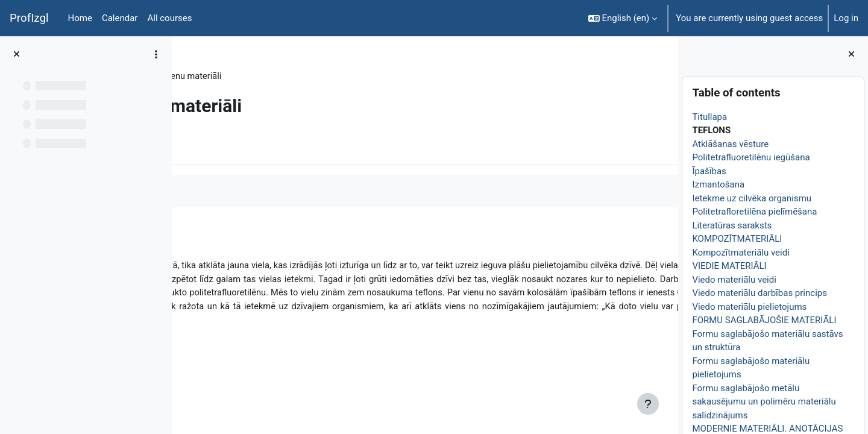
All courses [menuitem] (169, 18)
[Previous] (185, 241)
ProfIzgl (29, 18)
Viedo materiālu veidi (734, 280)
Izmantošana (718, 184)
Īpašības (709, 171)
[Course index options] (156, 54)
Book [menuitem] (215, 146)
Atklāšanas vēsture (730, 144)
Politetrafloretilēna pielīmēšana (754, 212)
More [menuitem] (255, 146)
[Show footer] (648, 404)
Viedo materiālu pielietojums (749, 307)
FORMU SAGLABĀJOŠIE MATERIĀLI (764, 320)
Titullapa (709, 117)
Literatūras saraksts (732, 225)
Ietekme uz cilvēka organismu (752, 198)
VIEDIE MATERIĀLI (729, 266)
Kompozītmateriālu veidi (741, 253)
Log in (846, 18)
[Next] (665, 241)
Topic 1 (262, 77)
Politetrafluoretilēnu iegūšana (751, 157)
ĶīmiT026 (215, 77)
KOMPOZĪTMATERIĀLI (737, 239)
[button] (623, 18)
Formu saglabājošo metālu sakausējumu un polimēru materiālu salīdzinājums (764, 402)
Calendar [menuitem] (120, 18)
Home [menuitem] (80, 18)
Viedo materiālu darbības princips (759, 293)
